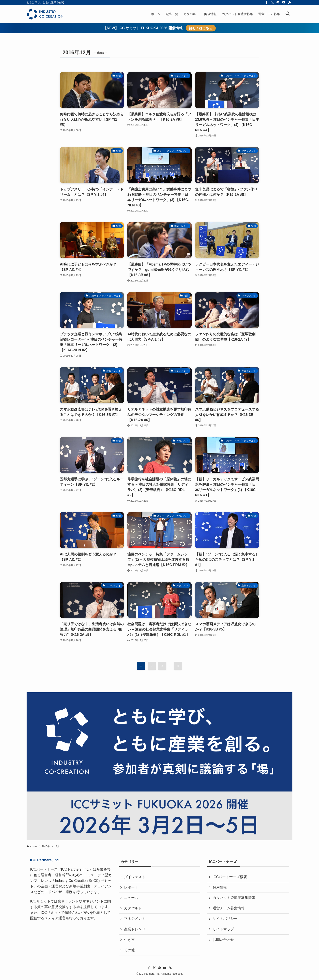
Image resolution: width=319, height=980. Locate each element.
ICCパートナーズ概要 (230, 877)
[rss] (290, 2)
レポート (131, 887)
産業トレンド (135, 929)
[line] (278, 2)
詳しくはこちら (201, 28)
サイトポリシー (225, 919)
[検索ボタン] (288, 14)
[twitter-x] (272, 2)
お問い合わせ (223, 940)
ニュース (131, 898)
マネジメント (135, 919)
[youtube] (284, 2)
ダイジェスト (135, 877)
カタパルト (133, 908)
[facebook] (266, 2)
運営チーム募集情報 (229, 908)
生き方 (129, 940)
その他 (129, 950)
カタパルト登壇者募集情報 (234, 898)
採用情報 (220, 887)
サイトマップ (223, 929)
